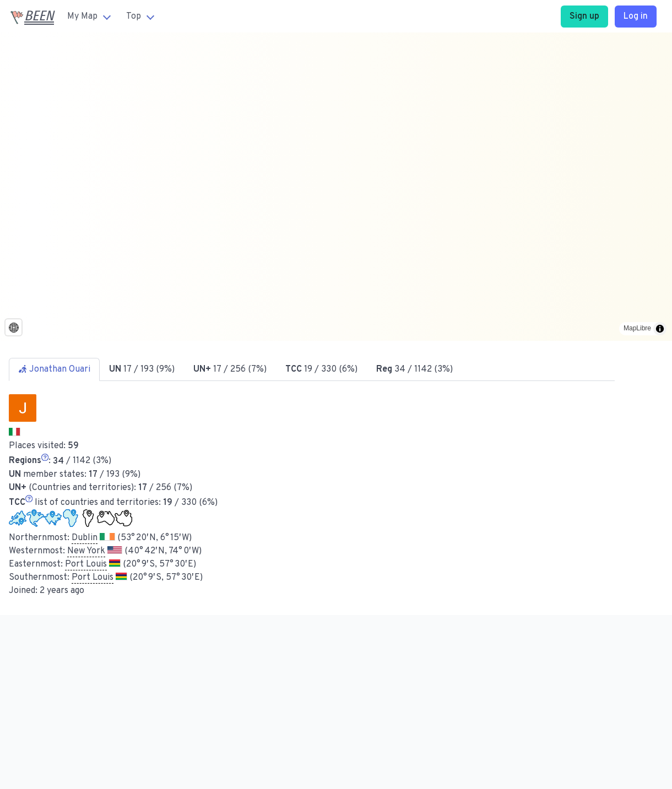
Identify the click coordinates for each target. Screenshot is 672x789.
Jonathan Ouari (54, 369)
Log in (636, 17)
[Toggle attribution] (660, 329)
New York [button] (86, 551)
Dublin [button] (85, 538)
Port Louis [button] (86, 564)
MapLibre (637, 328)
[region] (336, 187)
